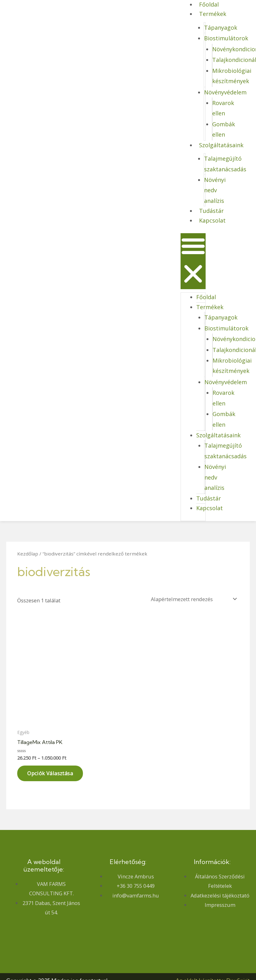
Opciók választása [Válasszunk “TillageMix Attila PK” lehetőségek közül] (50, 773)
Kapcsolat (212, 220)
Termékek (213, 14)
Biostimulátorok (226, 38)
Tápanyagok (221, 28)
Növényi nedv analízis (215, 190)
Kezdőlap (28, 554)
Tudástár (211, 211)
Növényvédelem (225, 92)
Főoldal (206, 297)
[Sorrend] (193, 599)
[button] (193, 261)
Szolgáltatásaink (221, 145)
